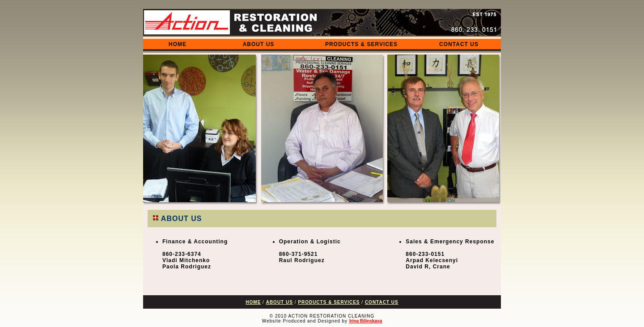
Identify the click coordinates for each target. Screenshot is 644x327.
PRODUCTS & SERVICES (361, 44)
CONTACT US (459, 44)
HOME (178, 44)
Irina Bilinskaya (366, 321)
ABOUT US (259, 44)
